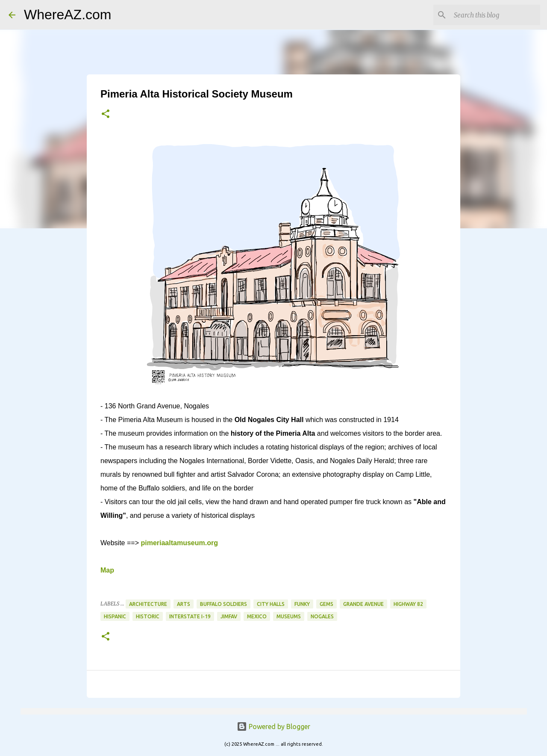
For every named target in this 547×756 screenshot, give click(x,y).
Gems (326, 604)
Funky (302, 604)
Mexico (257, 616)
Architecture (148, 604)
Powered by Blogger (273, 726)
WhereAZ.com (68, 15)
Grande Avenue (363, 604)
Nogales (322, 616)
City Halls (271, 604)
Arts (184, 604)
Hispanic (115, 616)
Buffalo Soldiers (224, 604)
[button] (106, 114)
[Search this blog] (495, 15)
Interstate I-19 (190, 616)
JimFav (229, 616)
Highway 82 (408, 604)
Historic (148, 616)
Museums (289, 616)
